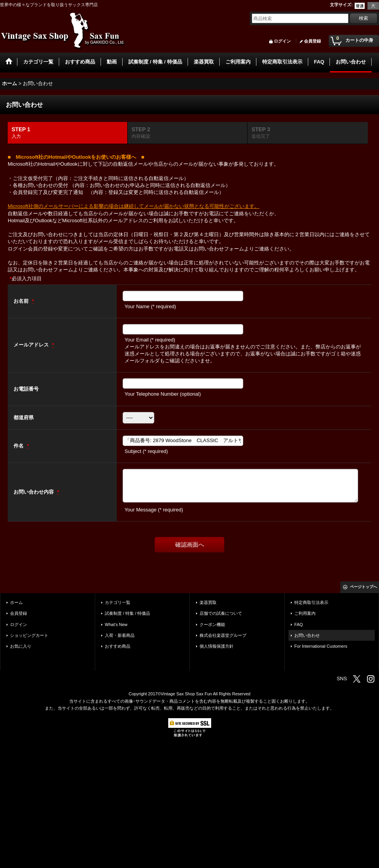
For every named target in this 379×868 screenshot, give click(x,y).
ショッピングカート (29, 635)
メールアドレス (32, 345)
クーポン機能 (212, 624)
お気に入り (21, 646)
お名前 (22, 301)
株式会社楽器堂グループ (223, 635)
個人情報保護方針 (217, 646)
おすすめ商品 (118, 646)
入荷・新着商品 (120, 635)
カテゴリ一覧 (118, 602)
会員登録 (312, 41)
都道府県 (24, 418)
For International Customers (321, 646)
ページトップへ (364, 587)
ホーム (16, 602)
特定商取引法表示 (311, 602)
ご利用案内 (305, 613)
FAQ (299, 624)
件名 (19, 446)
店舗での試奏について (221, 613)
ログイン (282, 41)
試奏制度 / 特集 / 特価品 (127, 613)
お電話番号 (26, 389)
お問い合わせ (307, 635)
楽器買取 (208, 602)
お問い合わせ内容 (34, 492)
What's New (116, 624)
